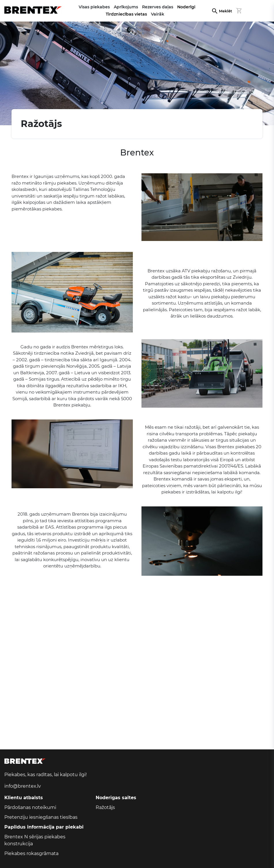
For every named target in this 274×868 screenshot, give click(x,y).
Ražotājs (105, 807)
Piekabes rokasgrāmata (31, 853)
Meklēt (225, 11)
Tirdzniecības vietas (126, 14)
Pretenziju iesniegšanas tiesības (41, 817)
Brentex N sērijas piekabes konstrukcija (35, 840)
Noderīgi (186, 7)
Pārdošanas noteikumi (30, 807)
